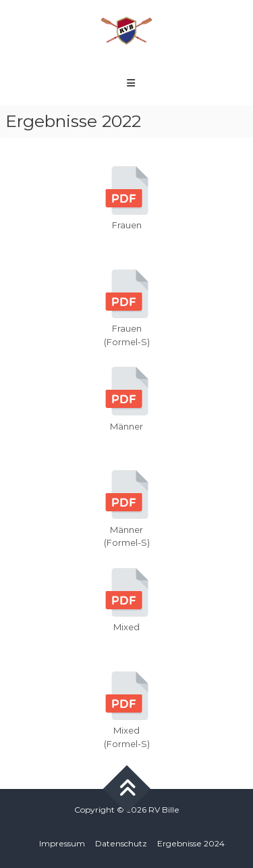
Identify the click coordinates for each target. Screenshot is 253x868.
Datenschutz (121, 843)
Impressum (62, 843)
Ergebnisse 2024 (191, 843)
